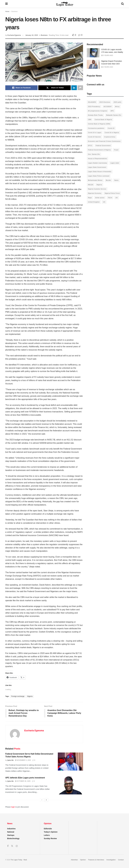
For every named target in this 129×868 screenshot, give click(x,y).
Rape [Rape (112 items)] (90, 198)
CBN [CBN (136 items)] (90, 120)
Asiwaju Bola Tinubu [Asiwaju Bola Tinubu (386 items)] (95, 115)
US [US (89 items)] (104, 202)
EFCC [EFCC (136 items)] (90, 146)
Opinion (83, 860)
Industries (11, 829)
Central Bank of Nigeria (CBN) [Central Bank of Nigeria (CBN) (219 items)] (99, 124)
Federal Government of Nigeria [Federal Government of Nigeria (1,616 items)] (99, 150)
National (11, 832)
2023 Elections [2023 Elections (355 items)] (105, 102)
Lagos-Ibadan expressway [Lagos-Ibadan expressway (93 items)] (98, 163)
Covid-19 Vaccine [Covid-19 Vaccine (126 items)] (94, 137)
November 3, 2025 (23, 760)
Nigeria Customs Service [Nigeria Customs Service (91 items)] (97, 189)
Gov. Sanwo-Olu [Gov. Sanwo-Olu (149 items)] (94, 154)
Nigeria (30, 696)
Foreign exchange (18, 696)
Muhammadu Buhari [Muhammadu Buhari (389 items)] (95, 180)
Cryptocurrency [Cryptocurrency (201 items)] (110, 137)
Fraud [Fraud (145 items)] (116, 150)
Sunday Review (50, 838)
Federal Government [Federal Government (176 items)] (103, 146)
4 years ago (107, 67)
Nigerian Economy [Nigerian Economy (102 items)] (95, 193)
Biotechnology (13, 838)
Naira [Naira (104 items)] (116, 180)
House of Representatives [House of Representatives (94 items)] (98, 159)
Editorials (48, 829)
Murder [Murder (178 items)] (109, 180)
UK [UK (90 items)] (117, 198)
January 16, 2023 (32, 35)
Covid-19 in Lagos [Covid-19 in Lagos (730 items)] (95, 133)
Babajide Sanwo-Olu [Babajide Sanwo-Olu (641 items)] (114, 115)
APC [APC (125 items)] (112, 111)
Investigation (111, 860)
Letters (47, 835)
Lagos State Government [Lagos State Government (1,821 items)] (97, 167)
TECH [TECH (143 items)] (110, 198)
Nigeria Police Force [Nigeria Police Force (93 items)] (112, 193)
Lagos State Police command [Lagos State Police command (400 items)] (99, 176)
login (13, 807)
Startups (11, 835)
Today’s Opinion (51, 832)
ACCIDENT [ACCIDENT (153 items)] (108, 107)
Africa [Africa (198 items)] (117, 107)
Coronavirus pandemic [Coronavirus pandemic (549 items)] (96, 128)
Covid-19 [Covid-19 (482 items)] (111, 128)
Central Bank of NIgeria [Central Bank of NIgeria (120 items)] (103, 120)
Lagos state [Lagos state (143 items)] (115, 163)
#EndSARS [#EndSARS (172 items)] (92, 102)
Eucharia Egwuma (14, 35)
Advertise (74, 860)
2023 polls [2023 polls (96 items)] (117, 102)
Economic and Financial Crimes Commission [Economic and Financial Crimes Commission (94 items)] (104, 141)
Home (7, 11)
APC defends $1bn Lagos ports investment (25, 778)
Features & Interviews (96, 860)
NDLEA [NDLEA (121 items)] (91, 185)
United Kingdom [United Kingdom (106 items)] (94, 202)
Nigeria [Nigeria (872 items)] (99, 185)
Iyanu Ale (10, 760)
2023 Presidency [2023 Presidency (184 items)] (94, 107)
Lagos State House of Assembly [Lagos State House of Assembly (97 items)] (100, 172)
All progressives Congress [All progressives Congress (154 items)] (98, 111)
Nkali (25, 860)
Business (15, 11)
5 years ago (107, 55)
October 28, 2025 (23, 781)
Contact (121, 860)
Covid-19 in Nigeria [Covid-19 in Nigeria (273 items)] (112, 133)
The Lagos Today (16, 860)
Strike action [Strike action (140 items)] (100, 198)
